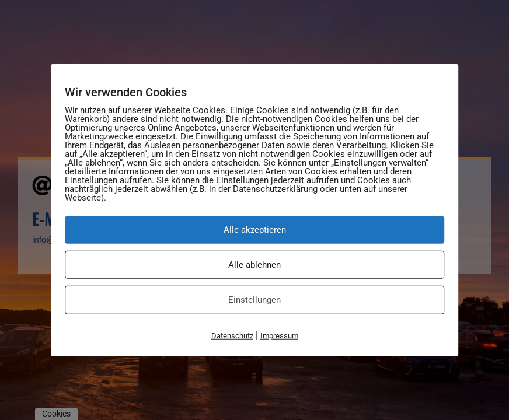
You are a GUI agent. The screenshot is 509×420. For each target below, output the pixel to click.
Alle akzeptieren (255, 230)
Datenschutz (232, 335)
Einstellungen (254, 300)
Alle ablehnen (254, 264)
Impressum (279, 335)
